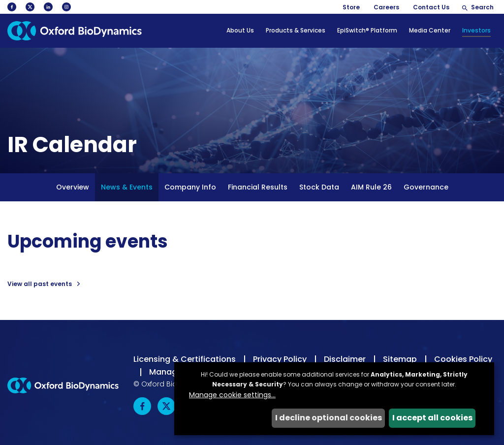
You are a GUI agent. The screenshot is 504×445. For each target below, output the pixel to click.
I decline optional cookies (329, 418)
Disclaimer (345, 359)
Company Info (190, 187)
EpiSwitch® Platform (367, 30)
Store (351, 7)
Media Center (430, 30)
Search (482, 7)
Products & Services (296, 30)
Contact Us (431, 7)
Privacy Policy (280, 359)
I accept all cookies (432, 418)
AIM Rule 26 (371, 187)
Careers (386, 7)
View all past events (40, 284)
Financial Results (258, 187)
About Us (240, 30)
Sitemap (400, 359)
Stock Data (319, 187)
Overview (73, 187)
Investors (476, 30)
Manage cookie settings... (232, 395)
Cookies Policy (463, 359)
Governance (426, 187)
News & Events (127, 187)
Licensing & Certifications (185, 359)
